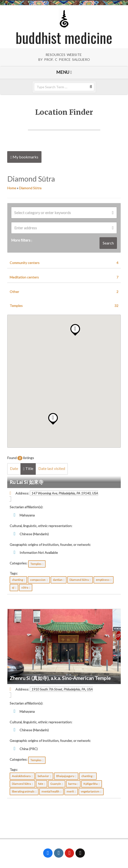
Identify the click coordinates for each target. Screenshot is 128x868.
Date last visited (52, 468)
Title (28, 468)
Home (12, 188)
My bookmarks (24, 157)
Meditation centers (64, 277)
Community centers (64, 263)
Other (64, 292)
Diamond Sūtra (30, 188)
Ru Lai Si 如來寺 (27, 482)
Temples (64, 306)
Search (108, 243)
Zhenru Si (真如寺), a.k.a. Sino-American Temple (60, 678)
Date (14, 468)
